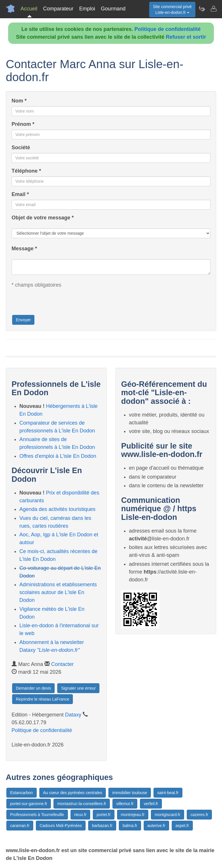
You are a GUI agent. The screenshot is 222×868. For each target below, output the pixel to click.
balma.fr (130, 826)
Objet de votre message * (43, 218)
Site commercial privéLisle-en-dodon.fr (172, 10)
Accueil (29, 9)
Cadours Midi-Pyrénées (61, 826)
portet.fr (103, 815)
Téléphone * (26, 171)
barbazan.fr (102, 826)
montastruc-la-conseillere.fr (82, 804)
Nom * (19, 101)
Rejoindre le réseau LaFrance (42, 699)
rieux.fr (81, 815)
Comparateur (58, 9)
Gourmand (113, 9)
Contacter (62, 664)
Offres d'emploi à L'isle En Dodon (58, 456)
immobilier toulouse (130, 793)
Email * (20, 194)
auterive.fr (156, 826)
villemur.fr (125, 804)
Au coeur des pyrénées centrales (73, 793)
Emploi (87, 9)
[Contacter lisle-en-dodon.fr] (213, 9)
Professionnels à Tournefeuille (37, 815)
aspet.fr (182, 826)
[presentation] (55, 303)
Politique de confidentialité (168, 29)
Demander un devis (33, 688)
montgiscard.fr (168, 815)
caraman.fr (20, 826)
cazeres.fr (199, 815)
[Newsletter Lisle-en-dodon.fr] (202, 9)
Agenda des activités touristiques (57, 509)
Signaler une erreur (78, 688)
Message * (24, 249)
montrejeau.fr (133, 815)
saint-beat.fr (168, 793)
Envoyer (23, 320)
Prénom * (23, 124)
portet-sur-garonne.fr (29, 804)
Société (21, 148)
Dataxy (73, 715)
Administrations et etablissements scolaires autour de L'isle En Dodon (58, 592)
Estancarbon (22, 793)
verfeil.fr (151, 804)
